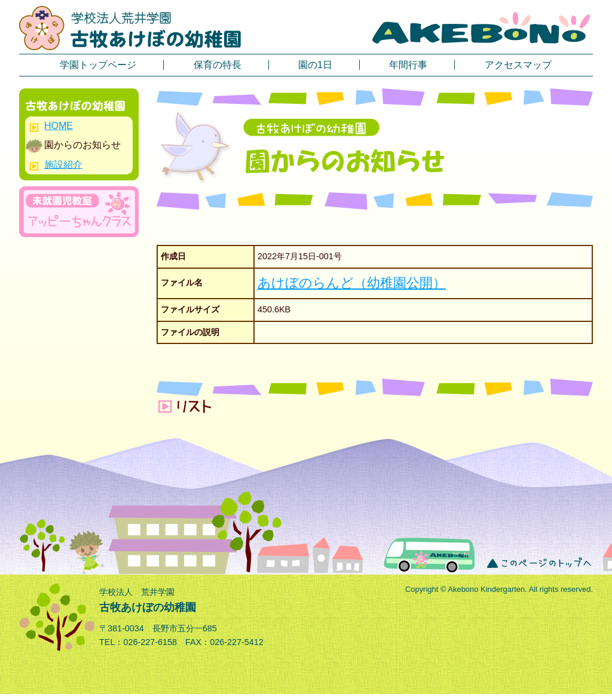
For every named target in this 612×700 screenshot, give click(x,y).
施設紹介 (63, 165)
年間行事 (408, 65)
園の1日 (315, 65)
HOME (59, 126)
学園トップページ (98, 65)
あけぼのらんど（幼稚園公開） (352, 283)
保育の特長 (218, 65)
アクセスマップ (518, 65)
